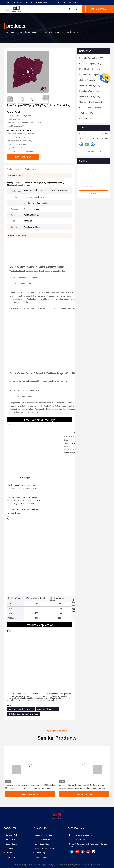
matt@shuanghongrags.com (48, 2)
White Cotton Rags (42, 857)
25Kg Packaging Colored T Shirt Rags (23, 714)
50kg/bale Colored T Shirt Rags (21, 709)
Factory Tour (11, 839)
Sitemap (9, 853)
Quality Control (11, 844)
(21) (90, 107)
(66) (91, 102)
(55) (90, 69)
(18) (90, 86)
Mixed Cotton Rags (42, 844)
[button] (46, 97)
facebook (83, 852)
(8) (87, 80)
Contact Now (94, 151)
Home (6, 32)
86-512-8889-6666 (71, 2)
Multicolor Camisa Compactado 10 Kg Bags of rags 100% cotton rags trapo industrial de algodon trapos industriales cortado (81, 787)
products (14, 32)
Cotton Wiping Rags (42, 839)
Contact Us (10, 848)
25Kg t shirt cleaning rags (47, 709)
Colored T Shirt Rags (28, 32)
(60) (92, 75)
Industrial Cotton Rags (43, 835)
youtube (77, 852)
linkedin (72, 852)
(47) (90, 64)
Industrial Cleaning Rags (44, 848)
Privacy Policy (11, 857)
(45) (90, 96)
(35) (91, 58)
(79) (86, 113)
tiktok (94, 852)
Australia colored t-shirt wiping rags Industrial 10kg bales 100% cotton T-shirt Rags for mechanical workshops (30, 787)
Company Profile (12, 835)
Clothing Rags (40, 853)
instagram (88, 852)
